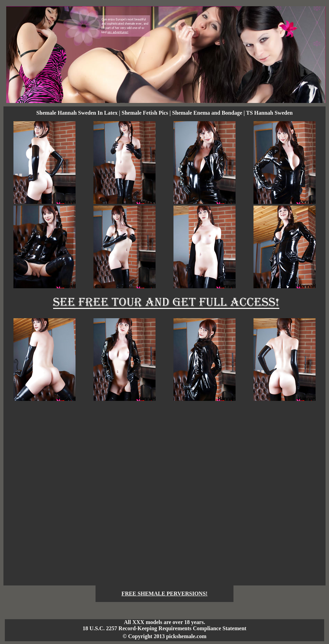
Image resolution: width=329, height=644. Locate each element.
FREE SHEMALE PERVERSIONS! (164, 594)
